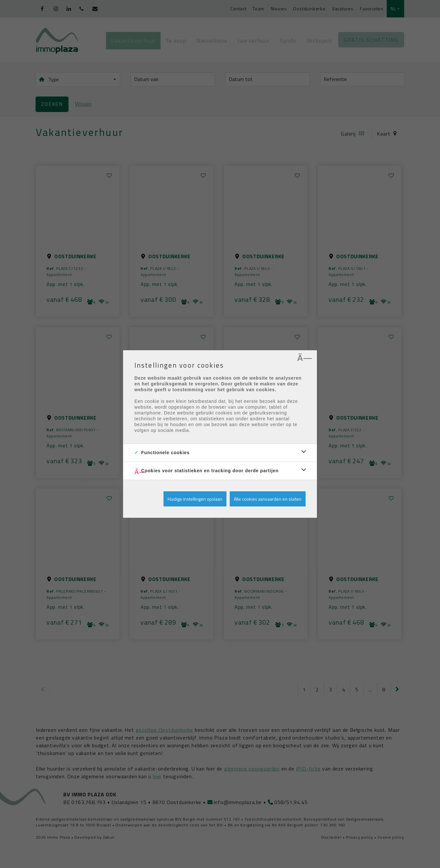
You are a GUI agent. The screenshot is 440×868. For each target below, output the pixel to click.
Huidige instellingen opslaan (195, 499)
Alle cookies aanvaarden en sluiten (268, 499)
